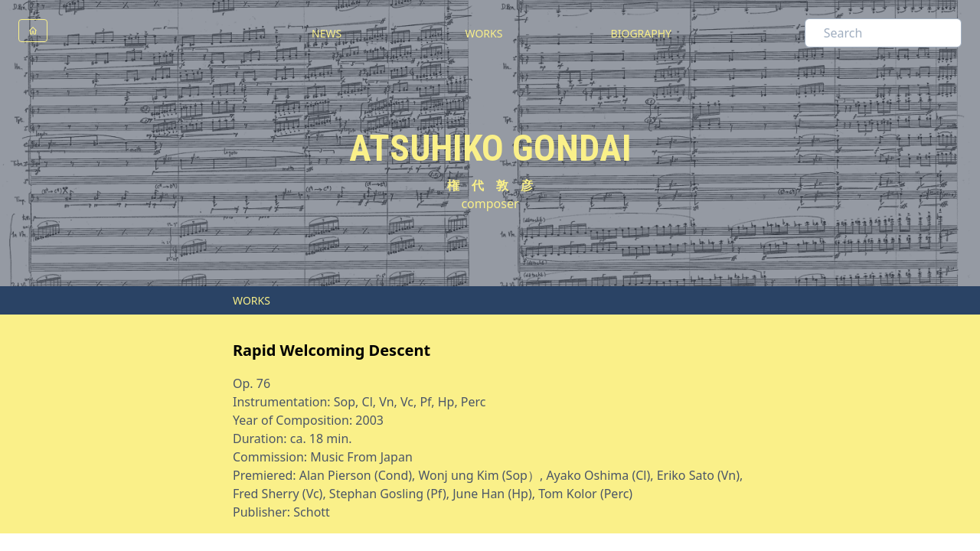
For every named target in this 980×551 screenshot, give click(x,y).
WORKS (484, 33)
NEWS (327, 33)
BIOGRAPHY (641, 33)
